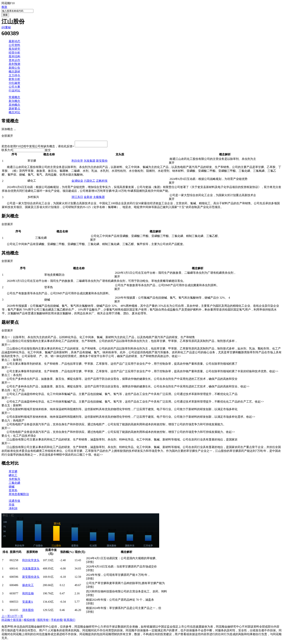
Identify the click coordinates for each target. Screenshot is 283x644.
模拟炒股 (29, 621)
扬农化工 (28, 586)
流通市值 (14, 502)
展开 (173, 164)
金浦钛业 (77, 182)
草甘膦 (13, 472)
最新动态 (14, 41)
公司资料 (14, 45)
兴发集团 (90, 162)
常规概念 (14, 97)
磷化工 (13, 476)
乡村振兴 (14, 480)
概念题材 (14, 72)
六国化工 (90, 182)
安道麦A (28, 603)
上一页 (6, 617)
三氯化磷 (14, 484)
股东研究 (14, 49)
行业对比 (14, 90)
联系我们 (69, 621)
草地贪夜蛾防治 (19, 495)
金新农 (88, 198)
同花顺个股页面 (12, 621)
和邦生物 (28, 594)
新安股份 (102, 162)
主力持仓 (14, 75)
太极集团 (99, 198)
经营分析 (14, 53)
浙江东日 (77, 198)
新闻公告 (14, 68)
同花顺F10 (8, 3)
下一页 (19, 617)
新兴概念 (14, 101)
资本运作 (14, 60)
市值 (12, 506)
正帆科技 (102, 182)
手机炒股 (57, 621)
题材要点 (14, 109)
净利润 (13, 509)
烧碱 (12, 488)
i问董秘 (6, 27)
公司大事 (14, 87)
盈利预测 (14, 64)
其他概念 (14, 105)
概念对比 (14, 112)
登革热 (13, 491)
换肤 (4, 7)
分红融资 (14, 83)
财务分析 (14, 79)
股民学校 (43, 621)
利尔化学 (77, 162)
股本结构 (14, 56)
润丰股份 (28, 611)
